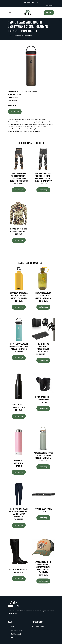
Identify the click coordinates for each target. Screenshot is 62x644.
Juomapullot (28, 35)
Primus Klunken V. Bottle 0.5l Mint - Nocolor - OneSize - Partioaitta (43, 455)
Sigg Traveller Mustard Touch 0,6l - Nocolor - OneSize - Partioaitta (19, 296)
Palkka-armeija (16, 634)
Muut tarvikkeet (16, 35)
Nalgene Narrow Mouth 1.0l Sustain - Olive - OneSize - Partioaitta (43, 296)
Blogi (13, 638)
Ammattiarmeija (17, 630)
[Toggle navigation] (10, 12)
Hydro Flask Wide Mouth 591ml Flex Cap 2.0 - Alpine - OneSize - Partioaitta (19, 346)
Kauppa (49, 13)
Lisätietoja (15, 112)
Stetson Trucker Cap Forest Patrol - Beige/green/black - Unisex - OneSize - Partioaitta (43, 567)
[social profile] (37, 2)
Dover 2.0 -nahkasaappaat (19, 570)
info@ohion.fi (50, 5)
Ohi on (14, 626)
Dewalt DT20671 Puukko (43, 509)
